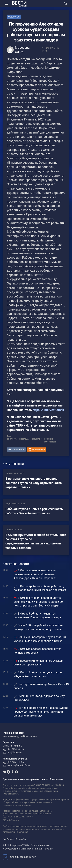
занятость (12, 439)
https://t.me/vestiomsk (48, 410)
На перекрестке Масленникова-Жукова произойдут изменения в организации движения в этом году (41, 712)
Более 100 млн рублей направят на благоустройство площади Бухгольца (38, 627)
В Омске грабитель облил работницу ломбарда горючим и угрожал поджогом (40, 588)
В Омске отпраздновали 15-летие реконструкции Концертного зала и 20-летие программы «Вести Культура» (39, 602)
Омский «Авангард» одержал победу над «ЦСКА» (39, 698)
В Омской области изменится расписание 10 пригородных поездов (38, 615)
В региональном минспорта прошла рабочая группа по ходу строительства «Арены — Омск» (34, 483)
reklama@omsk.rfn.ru (18, 766)
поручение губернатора (50, 440)
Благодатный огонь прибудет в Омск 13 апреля (41, 686)
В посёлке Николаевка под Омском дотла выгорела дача (38, 663)
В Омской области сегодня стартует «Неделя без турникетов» (39, 674)
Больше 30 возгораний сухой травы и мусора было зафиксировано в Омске (40, 639)
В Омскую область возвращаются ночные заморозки (38, 651)
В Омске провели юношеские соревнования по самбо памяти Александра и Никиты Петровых (35, 574)
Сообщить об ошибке (15, 839)
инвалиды (24, 439)
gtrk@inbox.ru (14, 752)
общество (37, 439)
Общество (14, 17)
